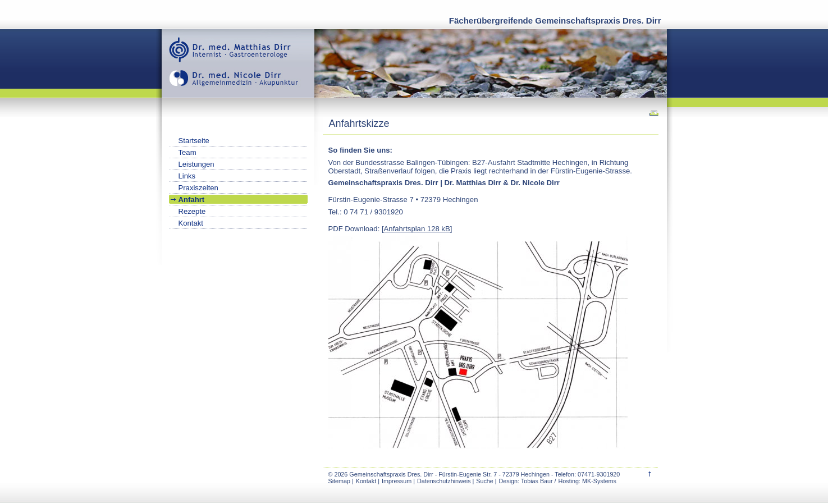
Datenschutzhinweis (444, 481)
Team (187, 152)
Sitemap (339, 481)
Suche (484, 481)
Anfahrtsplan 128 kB (417, 229)
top (650, 474)
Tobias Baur (537, 481)
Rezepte (192, 211)
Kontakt (366, 481)
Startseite (194, 141)
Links (187, 176)
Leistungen (196, 164)
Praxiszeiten (198, 188)
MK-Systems (599, 481)
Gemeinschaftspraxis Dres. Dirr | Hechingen (238, 63)
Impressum (397, 481)
